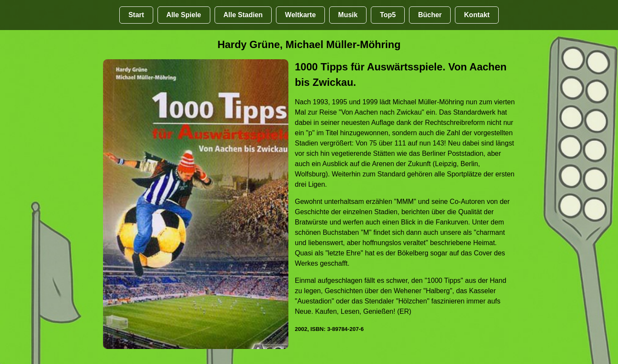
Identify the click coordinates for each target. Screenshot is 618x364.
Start (136, 15)
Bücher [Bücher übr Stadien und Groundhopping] (430, 15)
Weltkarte (300, 15)
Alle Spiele (184, 15)
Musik (348, 15)
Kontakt (477, 15)
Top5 (388, 15)
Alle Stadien (243, 15)
